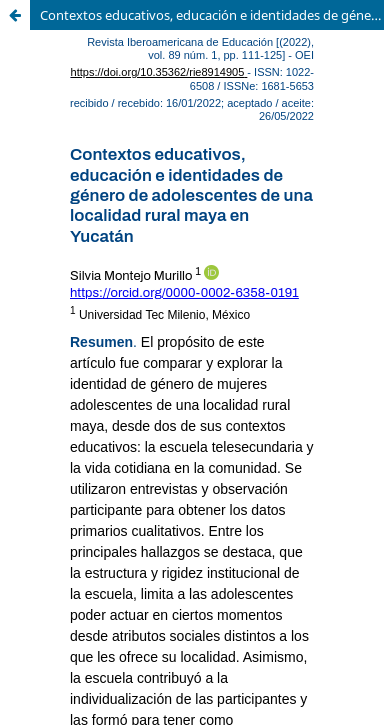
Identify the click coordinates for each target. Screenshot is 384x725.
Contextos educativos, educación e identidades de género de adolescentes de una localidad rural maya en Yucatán (212, 15)
